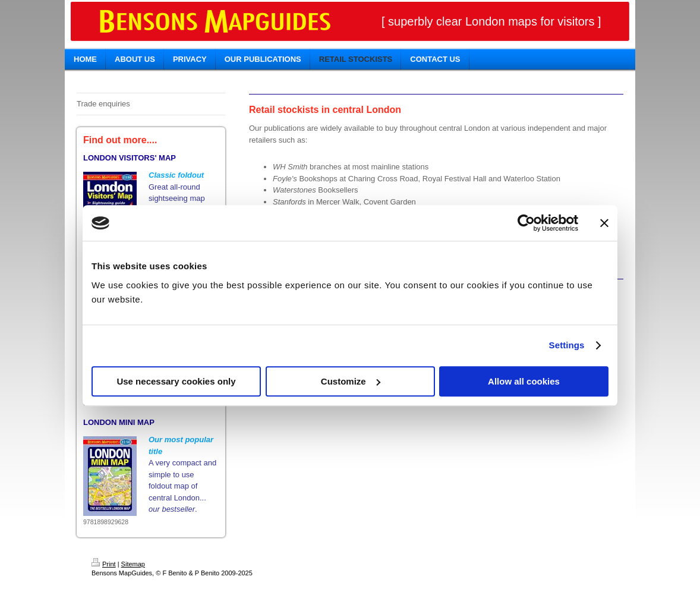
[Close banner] (604, 223)
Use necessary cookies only (176, 381)
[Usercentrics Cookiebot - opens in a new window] (526, 223)
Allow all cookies (524, 381)
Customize (351, 381)
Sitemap (133, 564)
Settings (567, 345)
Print (104, 564)
